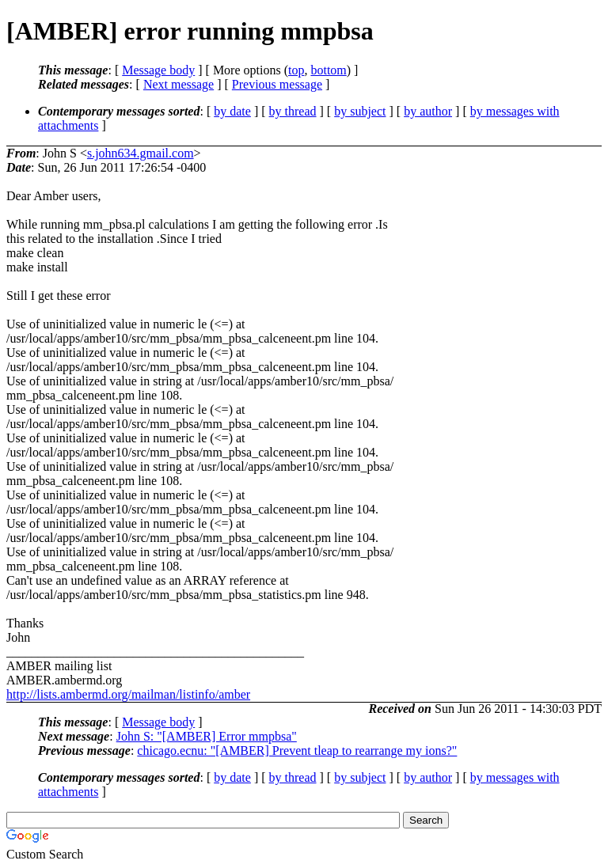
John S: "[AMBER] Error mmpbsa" (207, 736)
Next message (179, 84)
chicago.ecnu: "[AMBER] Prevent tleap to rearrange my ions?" (297, 750)
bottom (328, 70)
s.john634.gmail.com (141, 153)
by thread (293, 111)
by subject (360, 111)
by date (232, 111)
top (296, 70)
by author (428, 111)
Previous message (277, 84)
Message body (158, 70)
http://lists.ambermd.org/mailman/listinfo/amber (128, 694)
